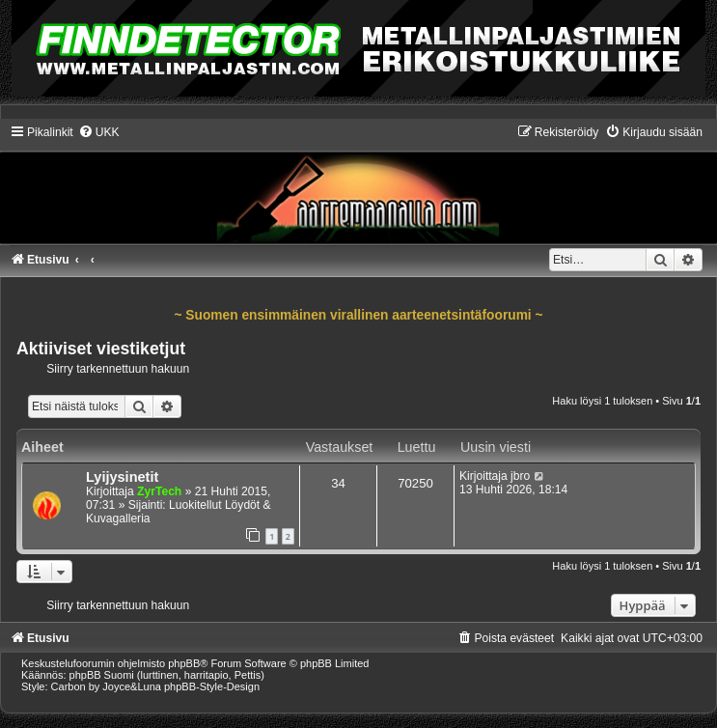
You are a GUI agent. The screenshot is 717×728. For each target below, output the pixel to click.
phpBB (184, 663)
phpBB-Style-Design (212, 686)
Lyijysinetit (122, 477)
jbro (520, 476)
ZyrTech (159, 491)
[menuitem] (99, 132)
